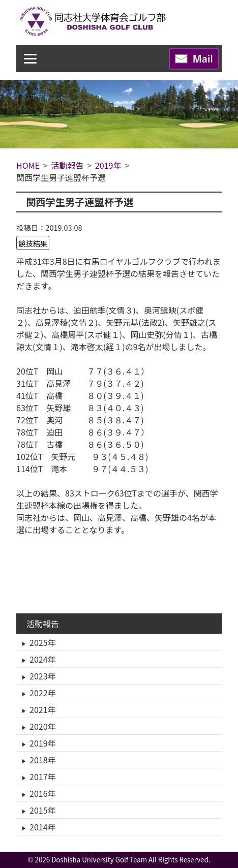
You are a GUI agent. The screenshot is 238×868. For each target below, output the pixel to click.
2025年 (43, 642)
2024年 (43, 659)
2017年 (43, 777)
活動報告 (43, 624)
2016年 (43, 793)
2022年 (43, 693)
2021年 (43, 709)
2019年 (43, 743)
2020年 (43, 726)
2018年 (43, 760)
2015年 (43, 810)
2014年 (43, 827)
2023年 (43, 676)
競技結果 (33, 243)
